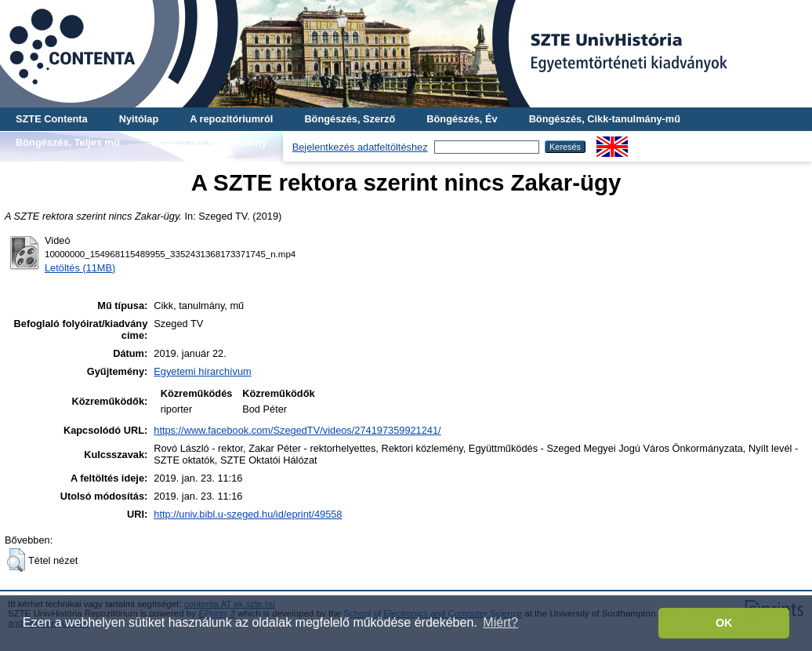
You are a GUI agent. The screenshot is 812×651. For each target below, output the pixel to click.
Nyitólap (139, 119)
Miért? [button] (500, 622)
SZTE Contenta (52, 119)
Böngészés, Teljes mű (68, 142)
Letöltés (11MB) (80, 268)
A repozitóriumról (231, 119)
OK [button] (724, 623)
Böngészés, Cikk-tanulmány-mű (605, 119)
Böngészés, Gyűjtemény (209, 142)
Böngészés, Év (462, 119)
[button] (16, 560)
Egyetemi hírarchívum (202, 371)
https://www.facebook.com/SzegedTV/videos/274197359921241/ (297, 430)
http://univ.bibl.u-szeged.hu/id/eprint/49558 (248, 514)
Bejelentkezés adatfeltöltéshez (360, 147)
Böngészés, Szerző (350, 119)
